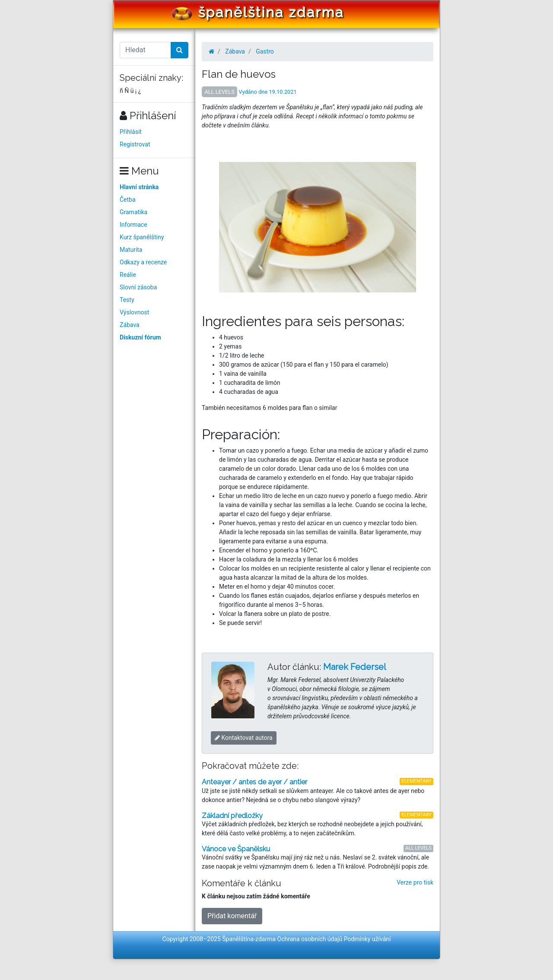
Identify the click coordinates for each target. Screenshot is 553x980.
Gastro (265, 51)
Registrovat (135, 144)
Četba (128, 200)
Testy (127, 300)
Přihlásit (131, 132)
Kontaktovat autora (244, 738)
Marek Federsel (355, 667)
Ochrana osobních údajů (310, 939)
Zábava (130, 325)
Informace (133, 225)
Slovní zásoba (138, 287)
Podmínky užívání (367, 939)
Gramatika (133, 212)
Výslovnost (134, 312)
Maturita (131, 250)
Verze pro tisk (415, 882)
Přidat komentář (232, 916)
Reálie (128, 275)
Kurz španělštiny (142, 237)
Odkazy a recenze (143, 262)
